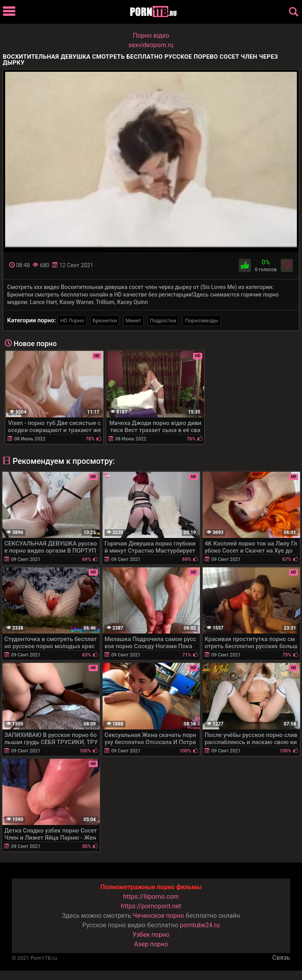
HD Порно (72, 321)
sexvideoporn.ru (151, 45)
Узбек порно (151, 935)
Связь (281, 958)
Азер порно (151, 944)
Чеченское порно (158, 916)
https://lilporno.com (151, 897)
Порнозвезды (201, 321)
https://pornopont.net (151, 906)
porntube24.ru (200, 925)
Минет (133, 321)
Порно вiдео (151, 35)
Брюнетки (105, 321)
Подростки (163, 321)
